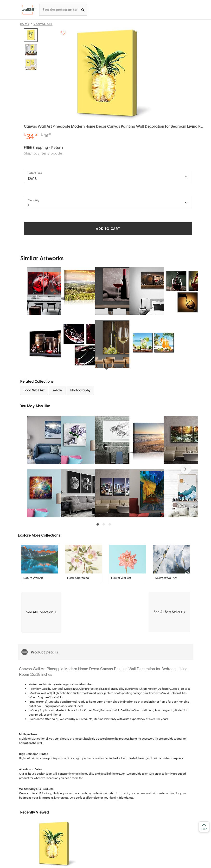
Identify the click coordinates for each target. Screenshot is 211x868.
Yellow (57, 390)
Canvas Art (43, 24)
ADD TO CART (108, 229)
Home (25, 24)
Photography (80, 390)
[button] (186, 469)
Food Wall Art (34, 390)
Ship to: (43, 153)
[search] (83, 10)
